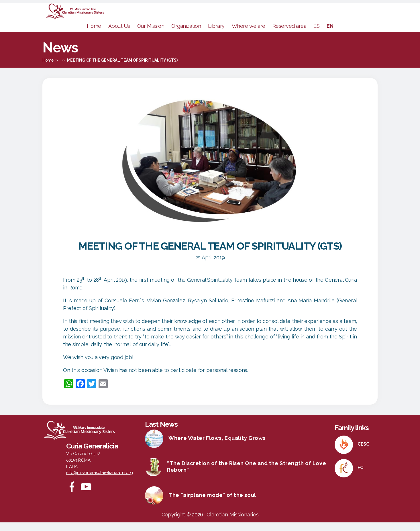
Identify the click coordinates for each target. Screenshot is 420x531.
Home (94, 35)
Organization (186, 35)
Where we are (249, 35)
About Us (119, 35)
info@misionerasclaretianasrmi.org (100, 481)
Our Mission (151, 35)
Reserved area (290, 35)
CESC (363, 453)
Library (216, 35)
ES (316, 35)
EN (330, 35)
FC (360, 476)
